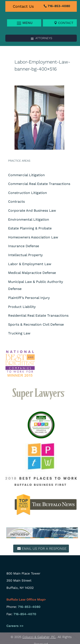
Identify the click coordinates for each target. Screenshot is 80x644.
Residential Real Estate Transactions (38, 315)
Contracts (16, 202)
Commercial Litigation (26, 175)
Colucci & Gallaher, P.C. (39, 637)
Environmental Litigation (29, 219)
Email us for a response (44, 549)
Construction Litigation (28, 193)
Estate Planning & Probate (30, 228)
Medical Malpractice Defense (32, 273)
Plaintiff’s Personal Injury (29, 298)
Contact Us (23, 6)
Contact (66, 23)
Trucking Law (19, 333)
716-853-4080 (59, 6)
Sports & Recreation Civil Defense (36, 324)
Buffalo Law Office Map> (27, 600)
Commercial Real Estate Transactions (39, 184)
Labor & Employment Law (30, 264)
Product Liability (22, 307)
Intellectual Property (25, 255)
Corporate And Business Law (32, 210)
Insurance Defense (24, 246)
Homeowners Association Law (33, 237)
